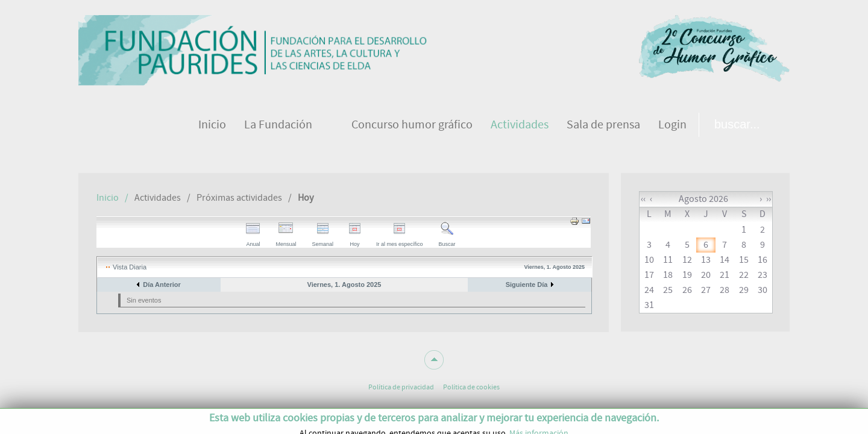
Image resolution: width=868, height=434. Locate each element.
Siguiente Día (527, 285)
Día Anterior (162, 285)
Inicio (108, 198)
